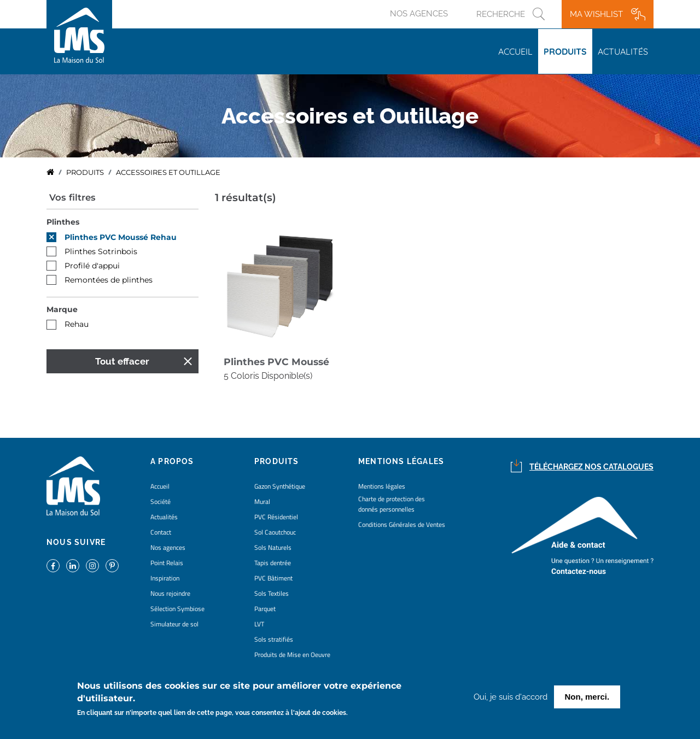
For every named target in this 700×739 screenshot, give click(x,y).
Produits (565, 51)
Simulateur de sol (174, 624)
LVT (259, 624)
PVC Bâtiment (273, 578)
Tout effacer (122, 361)
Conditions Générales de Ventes (402, 524)
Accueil (515, 51)
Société (161, 502)
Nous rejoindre (170, 593)
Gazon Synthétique (280, 486)
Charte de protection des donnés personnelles (392, 504)
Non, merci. (587, 698)
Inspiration (165, 578)
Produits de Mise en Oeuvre (292, 655)
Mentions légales (382, 486)
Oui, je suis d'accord (511, 699)
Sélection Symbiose (177, 609)
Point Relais (167, 563)
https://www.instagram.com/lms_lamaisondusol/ (92, 566)
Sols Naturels (273, 547)
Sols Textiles (272, 593)
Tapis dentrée (273, 563)
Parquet (265, 609)
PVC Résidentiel (276, 517)
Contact (161, 532)
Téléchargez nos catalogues (591, 467)
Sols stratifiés (274, 639)
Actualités (623, 51)
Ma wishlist (596, 14)
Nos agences (419, 14)
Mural (262, 502)
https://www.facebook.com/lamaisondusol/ (53, 566)
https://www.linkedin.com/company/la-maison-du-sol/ (73, 566)
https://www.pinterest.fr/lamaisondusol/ (112, 566)
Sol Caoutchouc (275, 532)
